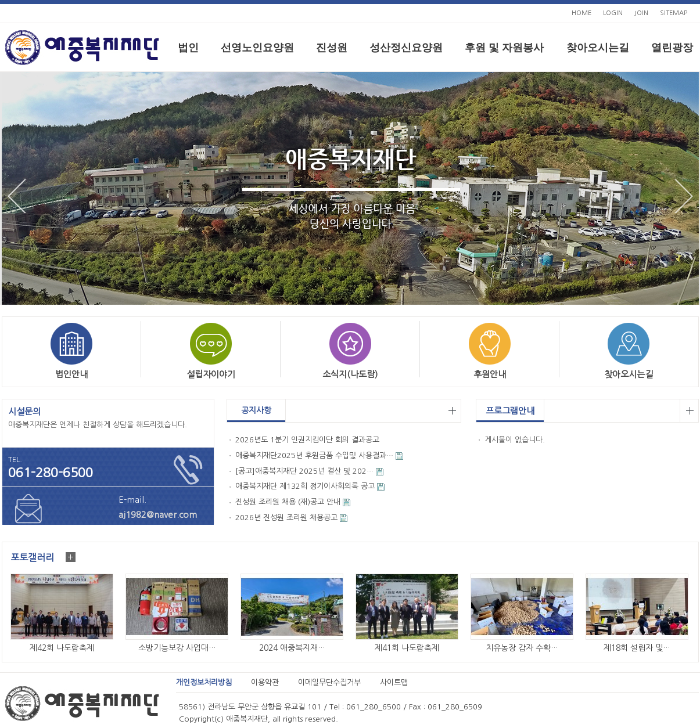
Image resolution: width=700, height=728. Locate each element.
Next (684, 196)
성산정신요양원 (406, 48)
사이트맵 (394, 682)
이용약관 (265, 682)
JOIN (641, 13)
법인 (188, 48)
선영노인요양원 (257, 48)
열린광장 (672, 48)
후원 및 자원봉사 (504, 48)
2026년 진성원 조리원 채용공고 (286, 518)
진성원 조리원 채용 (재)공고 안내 (288, 502)
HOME (581, 13)
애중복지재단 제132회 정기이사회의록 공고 (305, 486)
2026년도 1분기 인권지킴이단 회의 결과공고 (307, 440)
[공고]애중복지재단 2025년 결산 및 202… (304, 471)
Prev (17, 196)
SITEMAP (674, 13)
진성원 (332, 48)
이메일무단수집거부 (329, 682)
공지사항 (256, 410)
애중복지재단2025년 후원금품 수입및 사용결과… (314, 455)
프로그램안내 (510, 411)
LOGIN (613, 13)
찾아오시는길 (598, 48)
